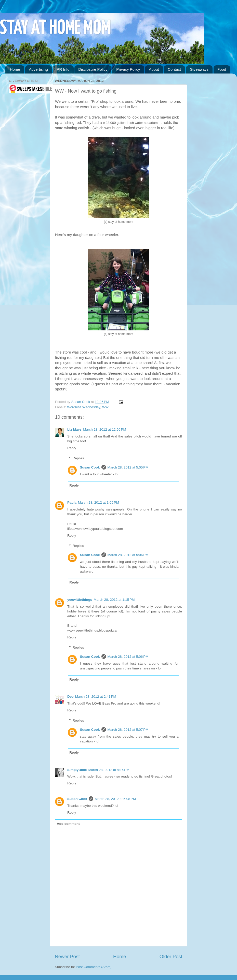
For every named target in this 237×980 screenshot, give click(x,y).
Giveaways (199, 69)
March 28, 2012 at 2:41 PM (96, 697)
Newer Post (67, 956)
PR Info (63, 69)
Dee (70, 697)
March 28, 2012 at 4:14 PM (109, 770)
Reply (72, 448)
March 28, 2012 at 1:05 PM (98, 502)
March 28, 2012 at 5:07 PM (128, 730)
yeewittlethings (80, 600)
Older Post (171, 956)
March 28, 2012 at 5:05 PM (128, 467)
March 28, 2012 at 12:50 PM (104, 429)
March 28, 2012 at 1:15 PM (114, 600)
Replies (78, 458)
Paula (72, 502)
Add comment (68, 824)
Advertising (38, 69)
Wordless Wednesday (84, 407)
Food (222, 69)
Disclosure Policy (93, 69)
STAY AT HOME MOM (55, 28)
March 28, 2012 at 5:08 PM (115, 799)
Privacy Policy (128, 69)
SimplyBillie (77, 770)
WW (105, 407)
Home (15, 69)
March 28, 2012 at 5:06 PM (128, 555)
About (154, 69)
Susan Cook (81, 402)
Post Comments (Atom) (94, 967)
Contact (174, 69)
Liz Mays (74, 429)
